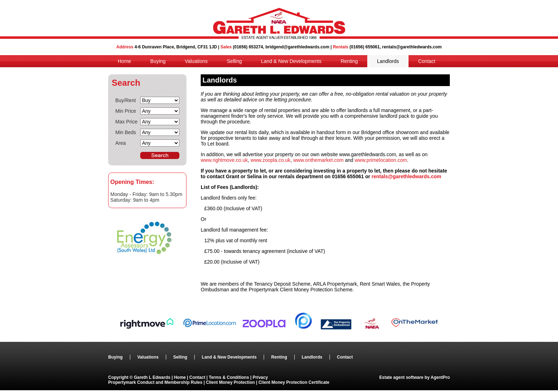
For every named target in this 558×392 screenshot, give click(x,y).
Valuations (196, 61)
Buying (158, 61)
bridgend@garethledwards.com (298, 47)
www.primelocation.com (381, 160)
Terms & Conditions (229, 377)
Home (124, 61)
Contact (427, 61)
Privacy (260, 377)
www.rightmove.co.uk (224, 160)
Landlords (388, 61)
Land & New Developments (291, 61)
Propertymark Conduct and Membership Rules (156, 382)
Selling (235, 61)
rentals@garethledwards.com (412, 47)
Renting (349, 61)
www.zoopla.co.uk (270, 160)
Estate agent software (401, 377)
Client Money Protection (230, 382)
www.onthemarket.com (319, 160)
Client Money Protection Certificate (294, 382)
